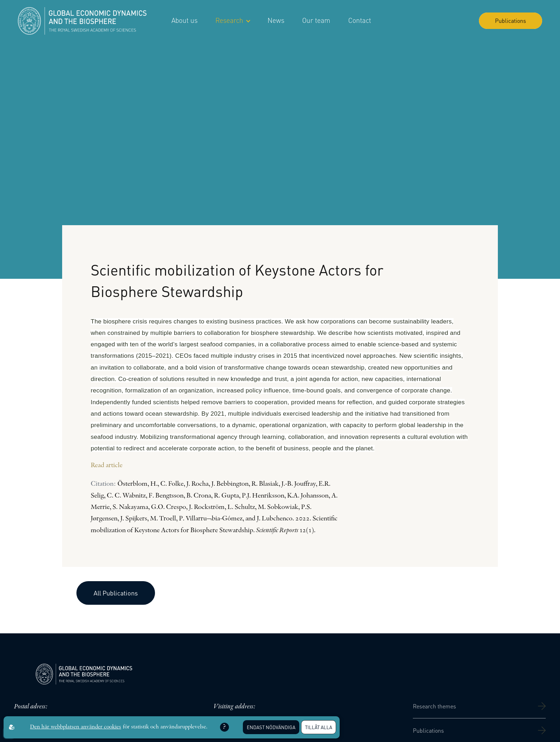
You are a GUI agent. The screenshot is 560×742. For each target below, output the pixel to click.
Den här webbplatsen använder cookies (76, 727)
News (276, 20)
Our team (316, 20)
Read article (107, 466)
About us (184, 20)
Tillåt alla (319, 727)
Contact (360, 20)
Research (232, 20)
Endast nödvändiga (271, 727)
